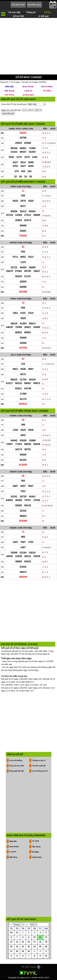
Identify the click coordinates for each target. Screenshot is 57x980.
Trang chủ (4, 83)
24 (34, 947)
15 (23, 943)
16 (29, 943)
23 (29, 947)
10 (34, 938)
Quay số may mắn (17, 766)
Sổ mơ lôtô (19, 16)
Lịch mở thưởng (16, 761)
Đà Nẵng (47, 91)
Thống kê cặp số (39, 761)
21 (17, 947)
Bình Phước (28, 87)
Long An (28, 91)
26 (46, 947)
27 (11, 952)
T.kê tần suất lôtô (39, 766)
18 (40, 943)
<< (10, 925)
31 (17, 933)
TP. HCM (36, 842)
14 (17, 943)
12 (46, 938)
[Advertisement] (28, 47)
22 (23, 947)
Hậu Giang (9, 91)
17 (34, 943)
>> (27, 925)
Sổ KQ (47, 12)
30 (11, 933)
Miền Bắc (9, 87)
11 (40, 938)
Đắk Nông (13, 858)
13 (11, 943)
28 (17, 952)
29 (23, 952)
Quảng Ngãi (28, 95)
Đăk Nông (9, 95)
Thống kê (31, 12)
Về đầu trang (28, 968)
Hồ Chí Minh (47, 87)
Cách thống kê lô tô (40, 772)
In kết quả (43, 16)
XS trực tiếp (14, 12)
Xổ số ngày (15, 83)
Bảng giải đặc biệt (17, 772)
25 (40, 947)
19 (46, 943)
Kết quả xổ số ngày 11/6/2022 (34, 83)
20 (11, 947)
